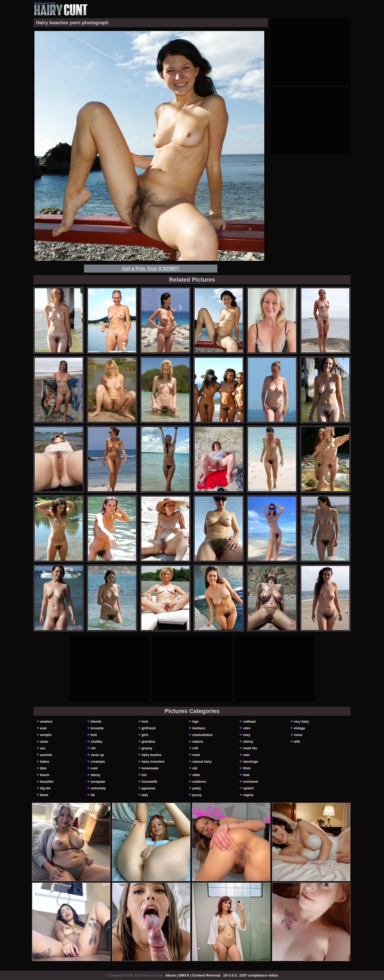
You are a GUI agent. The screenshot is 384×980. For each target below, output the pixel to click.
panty (197, 788)
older (196, 775)
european (98, 782)
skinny (248, 742)
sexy (247, 735)
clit (93, 748)
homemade (150, 768)
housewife (149, 782)
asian (44, 742)
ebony (96, 775)
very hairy (301, 722)
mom (196, 755)
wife (297, 742)
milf (195, 748)
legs (195, 722)
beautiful (47, 782)
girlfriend (149, 728)
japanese (148, 788)
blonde (96, 722)
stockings (251, 762)
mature (198, 742)
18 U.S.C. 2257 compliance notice (251, 975)
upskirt (249, 788)
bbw (43, 768)
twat (246, 775)
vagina (248, 795)
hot (144, 775)
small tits (250, 748)
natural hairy (202, 762)
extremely (98, 788)
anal (43, 728)
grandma (148, 742)
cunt (94, 768)
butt (94, 735)
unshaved (251, 782)
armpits (46, 735)
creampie (98, 762)
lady (145, 795)
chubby (97, 742)
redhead (249, 722)
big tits (45, 788)
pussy (197, 795)
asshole (46, 755)
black (44, 795)
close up (97, 755)
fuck (145, 722)
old (195, 768)
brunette (97, 728)
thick (247, 768)
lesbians (199, 728)
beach (45, 775)
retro (247, 728)
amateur (46, 722)
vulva (298, 735)
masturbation (202, 735)
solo (247, 755)
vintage (299, 728)
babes (45, 762)
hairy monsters (153, 762)
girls (145, 735)
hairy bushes (151, 755)
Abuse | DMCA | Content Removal (193, 975)
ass (43, 748)
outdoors (199, 782)
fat (93, 795)
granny (147, 748)
